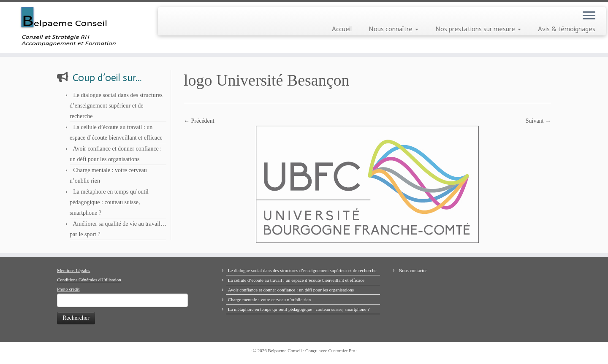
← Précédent (199, 121)
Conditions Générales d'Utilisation (89, 280)
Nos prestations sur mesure (478, 29)
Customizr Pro (342, 351)
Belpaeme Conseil (285, 351)
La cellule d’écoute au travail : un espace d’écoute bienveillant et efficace (296, 280)
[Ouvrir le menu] (589, 16)
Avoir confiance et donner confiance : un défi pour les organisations (291, 290)
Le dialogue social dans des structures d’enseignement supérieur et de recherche (116, 106)
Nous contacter (413, 270)
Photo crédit (68, 289)
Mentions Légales (74, 270)
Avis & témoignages (567, 29)
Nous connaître (394, 29)
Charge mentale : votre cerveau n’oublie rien (270, 299)
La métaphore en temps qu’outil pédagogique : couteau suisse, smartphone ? (109, 202)
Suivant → (538, 121)
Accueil (342, 29)
